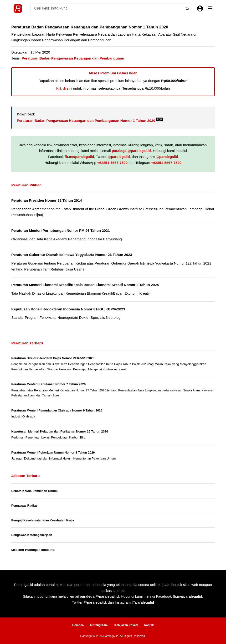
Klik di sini (64, 88)
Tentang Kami (99, 625)
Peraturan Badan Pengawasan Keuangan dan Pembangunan (73, 58)
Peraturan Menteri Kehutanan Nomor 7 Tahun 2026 (48, 384)
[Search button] (187, 8)
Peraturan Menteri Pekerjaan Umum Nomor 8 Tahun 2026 (53, 452)
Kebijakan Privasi (126, 625)
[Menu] (210, 8)
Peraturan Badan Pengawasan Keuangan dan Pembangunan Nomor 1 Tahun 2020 (90, 121)
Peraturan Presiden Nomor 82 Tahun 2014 (46, 200)
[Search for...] (106, 8)
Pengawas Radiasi (25, 506)
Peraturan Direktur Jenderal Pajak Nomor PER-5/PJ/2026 (53, 358)
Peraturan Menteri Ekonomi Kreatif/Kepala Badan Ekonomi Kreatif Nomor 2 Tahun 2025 (85, 285)
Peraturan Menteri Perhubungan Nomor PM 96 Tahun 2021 (60, 230)
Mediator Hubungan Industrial (33, 550)
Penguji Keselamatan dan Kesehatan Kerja (43, 520)
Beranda (78, 625)
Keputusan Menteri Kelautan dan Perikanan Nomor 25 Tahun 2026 (60, 431)
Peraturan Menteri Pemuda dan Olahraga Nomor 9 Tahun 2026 (57, 410)
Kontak (149, 625)
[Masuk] (200, 8)
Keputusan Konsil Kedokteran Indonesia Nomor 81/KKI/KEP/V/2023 (68, 309)
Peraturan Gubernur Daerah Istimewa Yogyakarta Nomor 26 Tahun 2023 (72, 255)
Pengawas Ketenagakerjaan (32, 535)
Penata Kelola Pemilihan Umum (34, 491)
